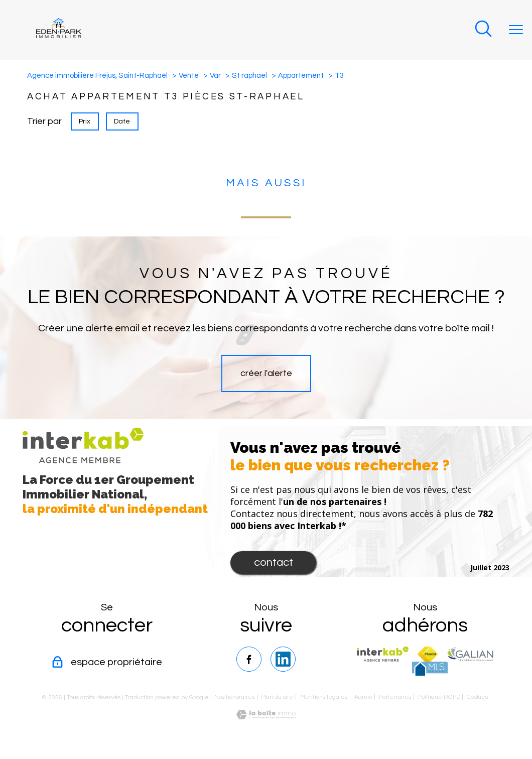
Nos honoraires (234, 697)
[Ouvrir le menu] (516, 30)
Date (122, 121)
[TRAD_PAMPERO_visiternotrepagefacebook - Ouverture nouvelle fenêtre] (249, 659)
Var (215, 76)
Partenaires (395, 697)
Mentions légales (324, 697)
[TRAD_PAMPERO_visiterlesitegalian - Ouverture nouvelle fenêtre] (470, 654)
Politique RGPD (439, 697)
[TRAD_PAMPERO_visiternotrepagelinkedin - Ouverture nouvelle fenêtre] (283, 659)
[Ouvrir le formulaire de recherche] (483, 30)
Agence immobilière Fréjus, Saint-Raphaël (97, 76)
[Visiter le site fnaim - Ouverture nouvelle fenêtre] (428, 654)
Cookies (477, 697)
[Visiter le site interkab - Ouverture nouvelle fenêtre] (383, 654)
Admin (363, 697)
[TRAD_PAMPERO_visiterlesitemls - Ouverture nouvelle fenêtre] (430, 669)
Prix (85, 121)
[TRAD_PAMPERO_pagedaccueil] (59, 35)
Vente (189, 76)
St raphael (249, 76)
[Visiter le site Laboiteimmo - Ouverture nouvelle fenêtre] (266, 717)
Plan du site (277, 697)
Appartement (301, 76)
